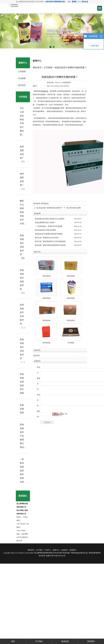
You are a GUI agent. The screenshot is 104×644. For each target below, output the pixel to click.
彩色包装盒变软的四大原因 (22, 384)
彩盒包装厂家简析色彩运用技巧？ (51, 208)
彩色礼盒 (85, 2)
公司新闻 (22, 72)
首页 (13, 641)
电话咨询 (65, 641)
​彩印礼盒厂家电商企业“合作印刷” (47, 238)
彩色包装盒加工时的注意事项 (45, 230)
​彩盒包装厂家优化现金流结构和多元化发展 (50, 245)
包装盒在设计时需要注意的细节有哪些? (49, 234)
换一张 (65, 414)
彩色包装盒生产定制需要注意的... (23, 436)
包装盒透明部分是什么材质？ (45, 223)
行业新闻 (22, 78)
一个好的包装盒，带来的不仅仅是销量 (49, 226)
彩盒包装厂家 (68, 553)
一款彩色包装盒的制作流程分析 (22, 471)
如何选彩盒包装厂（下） (23, 154)
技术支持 (22, 85)
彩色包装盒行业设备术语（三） (23, 281)
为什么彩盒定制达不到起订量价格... (22, 121)
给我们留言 (95, 46)
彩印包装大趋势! (75, 208)
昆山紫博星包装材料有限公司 (45, 553)
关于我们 (39, 550)
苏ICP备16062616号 (58, 556)
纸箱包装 (45, 91)
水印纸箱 (71, 343)
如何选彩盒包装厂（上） (23, 181)
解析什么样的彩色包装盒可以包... (23, 212)
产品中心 (48, 550)
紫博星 (74, 2)
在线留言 (65, 550)
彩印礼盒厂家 (86, 553)
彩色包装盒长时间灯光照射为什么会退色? (50, 219)
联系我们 (73, 550)
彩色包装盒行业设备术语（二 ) (22, 316)
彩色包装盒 (45, 204)
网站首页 (37, 68)
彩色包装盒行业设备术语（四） (23, 247)
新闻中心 (56, 550)
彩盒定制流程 (22, 409)
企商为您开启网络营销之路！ (56, 2)
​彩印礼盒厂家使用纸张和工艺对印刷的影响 (50, 241)
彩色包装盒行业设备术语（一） (23, 351)
